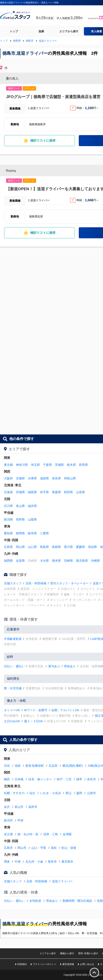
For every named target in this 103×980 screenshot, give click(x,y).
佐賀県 (20, 561)
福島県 (32, 492)
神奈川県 (22, 465)
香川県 (68, 547)
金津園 (67, 834)
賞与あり (54, 666)
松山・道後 (69, 848)
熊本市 (52, 862)
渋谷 (7, 766)
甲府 (20, 820)
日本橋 (19, 779)
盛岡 (79, 793)
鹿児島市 (67, 862)
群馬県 (83, 465)
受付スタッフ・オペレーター (69, 583)
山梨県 (32, 519)
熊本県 (56, 561)
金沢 (7, 807)
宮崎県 (68, 561)
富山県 (20, 506)
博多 (7, 862)
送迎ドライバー (62, 881)
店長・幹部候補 (36, 583)
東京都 (8, 465)
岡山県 (20, 547)
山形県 (80, 492)
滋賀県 (44, 478)
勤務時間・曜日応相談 (77, 901)
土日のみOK (12, 721)
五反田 (53, 766)
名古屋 (8, 834)
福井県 (32, 506)
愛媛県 (80, 547)
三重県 (44, 533)
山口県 (32, 547)
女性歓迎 (35, 901)
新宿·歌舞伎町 (35, 766)
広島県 (8, 547)
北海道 (8, 492)
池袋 (18, 766)
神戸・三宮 (64, 779)
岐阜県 (32, 533)
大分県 (44, 561)
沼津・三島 (51, 834)
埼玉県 (35, 465)
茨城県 (59, 465)
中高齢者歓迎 (13, 639)
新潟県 (8, 519)
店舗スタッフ (13, 583)
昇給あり (70, 666)
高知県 (92, 547)
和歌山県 (70, 478)
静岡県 (20, 533)
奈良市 (91, 779)
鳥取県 (44, 547)
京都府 (20, 478)
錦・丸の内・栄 (28, 834)
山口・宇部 (39, 848)
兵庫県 (32, 478)
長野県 (20, 519)
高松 (54, 848)
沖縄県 (95, 561)
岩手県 (44, 492)
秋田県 (68, 492)
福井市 (33, 807)
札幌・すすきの (14, 793)
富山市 (19, 807)
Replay (11, 171)
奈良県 (56, 478)
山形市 (91, 793)
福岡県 (8, 561)
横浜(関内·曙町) (73, 766)
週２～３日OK (34, 721)
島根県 (56, 547)
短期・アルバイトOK (65, 710)
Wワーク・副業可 (36, 710)
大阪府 (8, 478)
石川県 (8, 506)
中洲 (18, 862)
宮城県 (20, 492)
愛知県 (8, 533)
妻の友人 (12, 78)
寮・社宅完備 (13, 688)
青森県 (56, 492)
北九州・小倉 (34, 862)
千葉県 (47, 465)
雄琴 (79, 779)
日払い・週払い (14, 666)
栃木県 (71, 465)
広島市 (8, 848)
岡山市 (22, 848)
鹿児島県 (82, 561)
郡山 (69, 793)
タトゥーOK (12, 710)
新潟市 (8, 820)
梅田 (7, 779)
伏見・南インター (40, 779)
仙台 (32, 793)
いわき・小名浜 (51, 793)
